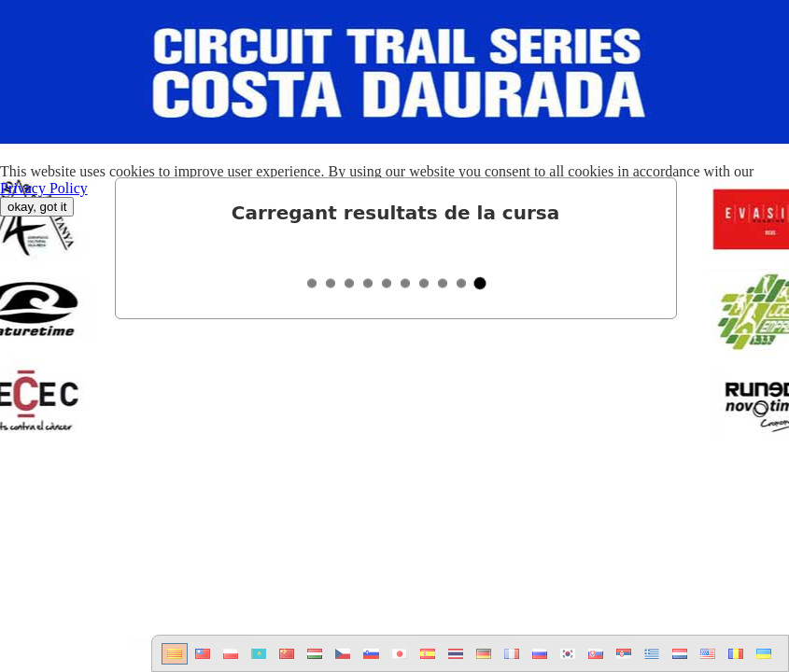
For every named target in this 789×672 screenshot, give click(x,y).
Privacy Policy (44, 188)
